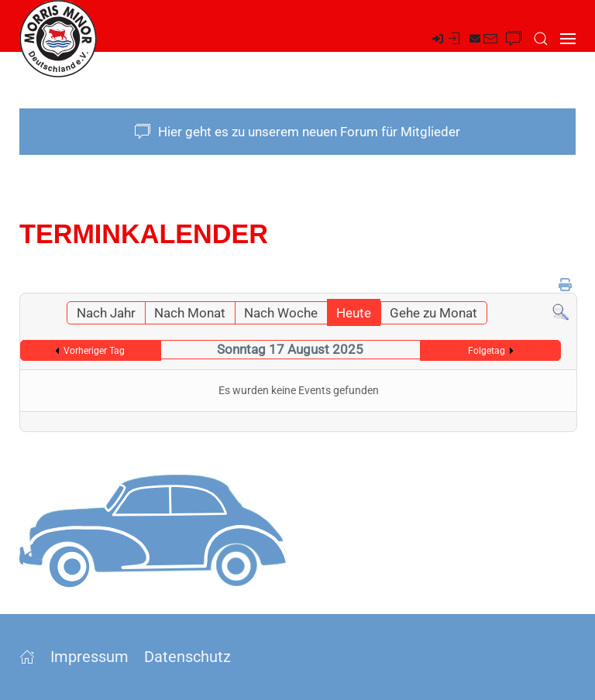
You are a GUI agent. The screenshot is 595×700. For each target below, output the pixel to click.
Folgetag (487, 351)
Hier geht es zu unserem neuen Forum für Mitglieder (297, 132)
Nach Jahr (106, 313)
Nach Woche (281, 313)
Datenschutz (187, 657)
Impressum (89, 657)
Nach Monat (190, 313)
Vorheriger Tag (94, 351)
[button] (541, 39)
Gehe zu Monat (433, 313)
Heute (354, 313)
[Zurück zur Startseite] (58, 39)
